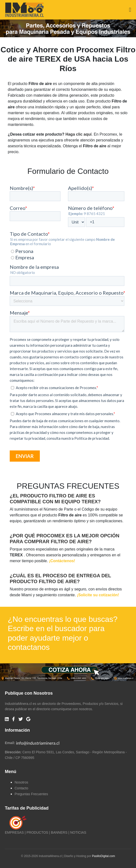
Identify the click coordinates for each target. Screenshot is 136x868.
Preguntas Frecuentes (31, 794)
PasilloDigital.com (104, 856)
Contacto (21, 788)
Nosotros (21, 782)
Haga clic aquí (78, 134)
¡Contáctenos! (62, 561)
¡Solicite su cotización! (98, 595)
